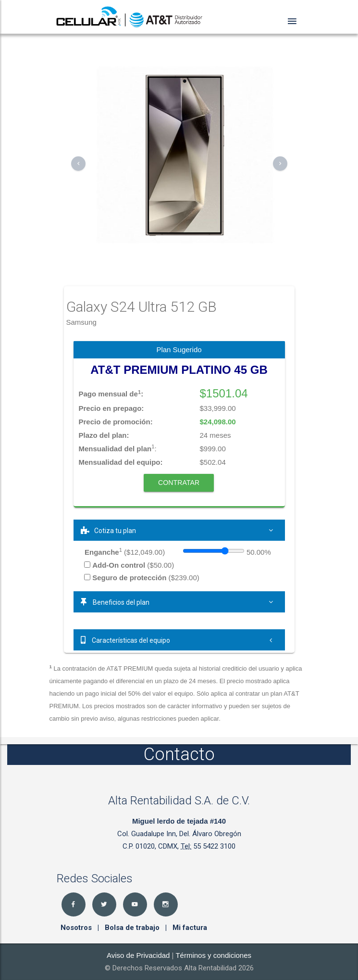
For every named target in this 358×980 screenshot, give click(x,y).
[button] (78, 164)
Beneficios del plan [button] (179, 602)
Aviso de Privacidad (138, 955)
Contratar (179, 483)
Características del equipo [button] (179, 640)
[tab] (179, 530)
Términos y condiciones (213, 955)
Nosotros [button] (77, 928)
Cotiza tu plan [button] (179, 530)
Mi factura (190, 928)
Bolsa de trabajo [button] (133, 928)
